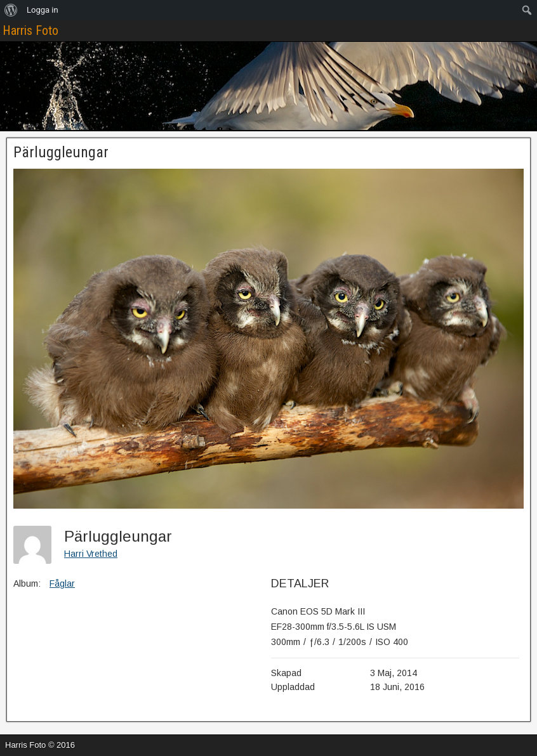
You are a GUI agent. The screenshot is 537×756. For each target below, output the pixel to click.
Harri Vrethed (91, 554)
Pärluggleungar (61, 152)
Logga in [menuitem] (43, 10)
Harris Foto (30, 30)
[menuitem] (11, 10)
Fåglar (62, 583)
